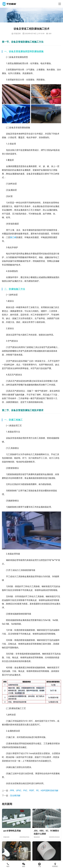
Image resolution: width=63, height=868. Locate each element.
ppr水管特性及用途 (12, 831)
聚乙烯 (13, 237)
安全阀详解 (15, 796)
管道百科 (17, 34)
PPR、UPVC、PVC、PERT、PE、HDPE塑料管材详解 (34, 791)
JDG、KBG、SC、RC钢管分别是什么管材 (46, 832)
